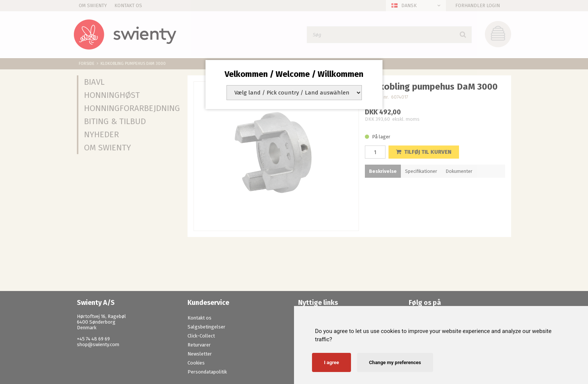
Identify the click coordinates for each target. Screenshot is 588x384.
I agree (331, 362)
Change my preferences (395, 362)
